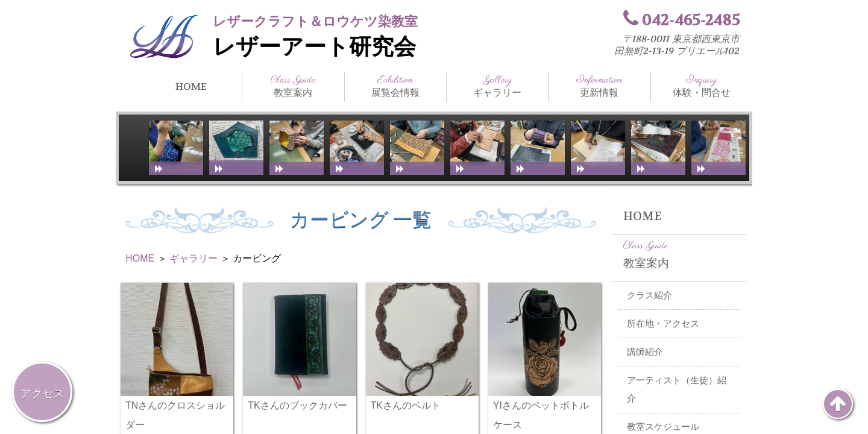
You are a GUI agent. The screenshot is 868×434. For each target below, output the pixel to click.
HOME (191, 86)
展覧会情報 (395, 86)
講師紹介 (645, 352)
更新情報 (599, 86)
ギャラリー (497, 86)
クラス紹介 (649, 295)
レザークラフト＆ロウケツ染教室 (315, 21)
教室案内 (293, 86)
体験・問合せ (702, 86)
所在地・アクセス (663, 324)
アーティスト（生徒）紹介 (677, 390)
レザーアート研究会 (314, 47)
